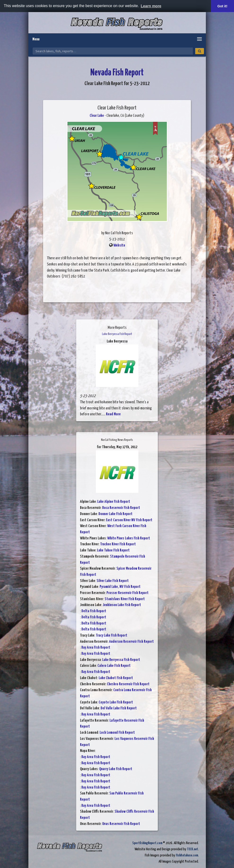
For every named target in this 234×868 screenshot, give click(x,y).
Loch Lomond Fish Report (117, 733)
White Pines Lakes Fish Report (129, 538)
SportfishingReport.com (147, 843)
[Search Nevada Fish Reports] (113, 51)
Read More (113, 414)
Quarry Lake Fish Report (116, 769)
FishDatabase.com (187, 855)
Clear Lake (97, 116)
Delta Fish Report (94, 611)
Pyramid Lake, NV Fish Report (120, 587)
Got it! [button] (222, 6)
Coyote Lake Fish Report (116, 702)
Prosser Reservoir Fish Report (128, 593)
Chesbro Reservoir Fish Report (128, 684)
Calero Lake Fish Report (114, 666)
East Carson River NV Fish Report (129, 520)
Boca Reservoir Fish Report (121, 508)
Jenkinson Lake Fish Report (122, 605)
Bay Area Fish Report (96, 648)
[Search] (200, 51)
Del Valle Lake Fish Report (119, 708)
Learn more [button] (151, 6)
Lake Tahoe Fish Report (113, 550)
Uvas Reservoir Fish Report (121, 824)
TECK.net (192, 849)
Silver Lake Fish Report (113, 581)
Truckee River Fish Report (118, 544)
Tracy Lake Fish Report (112, 636)
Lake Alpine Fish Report (114, 502)
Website (119, 245)
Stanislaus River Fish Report (125, 599)
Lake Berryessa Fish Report (121, 660)
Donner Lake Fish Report (115, 514)
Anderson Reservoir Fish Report (131, 642)
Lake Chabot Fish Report (116, 678)
